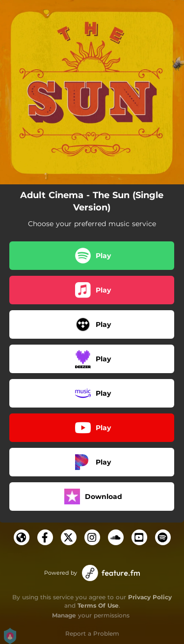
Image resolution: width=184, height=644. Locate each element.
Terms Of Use (98, 605)
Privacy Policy (150, 597)
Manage (64, 615)
